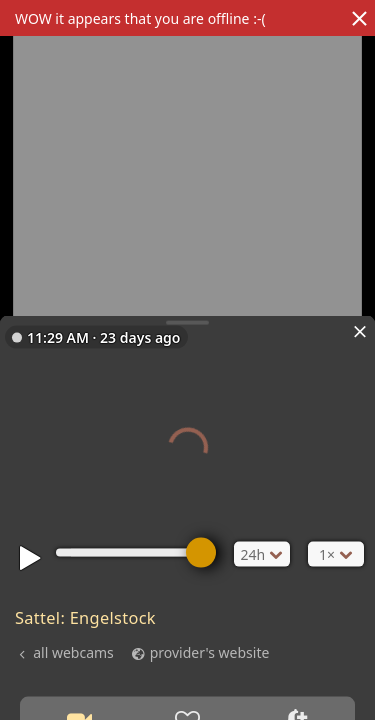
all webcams (73, 651)
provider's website (210, 651)
